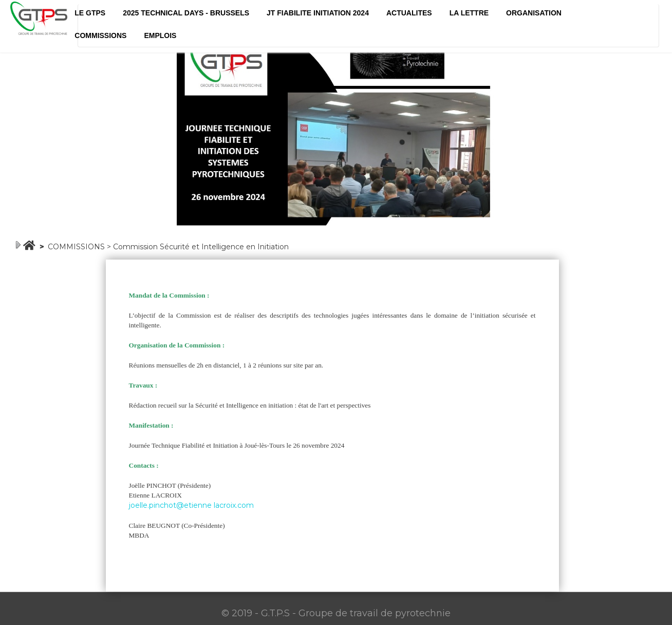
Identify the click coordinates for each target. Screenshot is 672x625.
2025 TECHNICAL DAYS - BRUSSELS (186, 13)
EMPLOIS (160, 35)
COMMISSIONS (100, 35)
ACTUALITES (409, 13)
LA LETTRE (469, 13)
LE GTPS (90, 13)
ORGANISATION (534, 13)
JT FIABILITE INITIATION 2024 (318, 13)
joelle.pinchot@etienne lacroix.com (191, 505)
